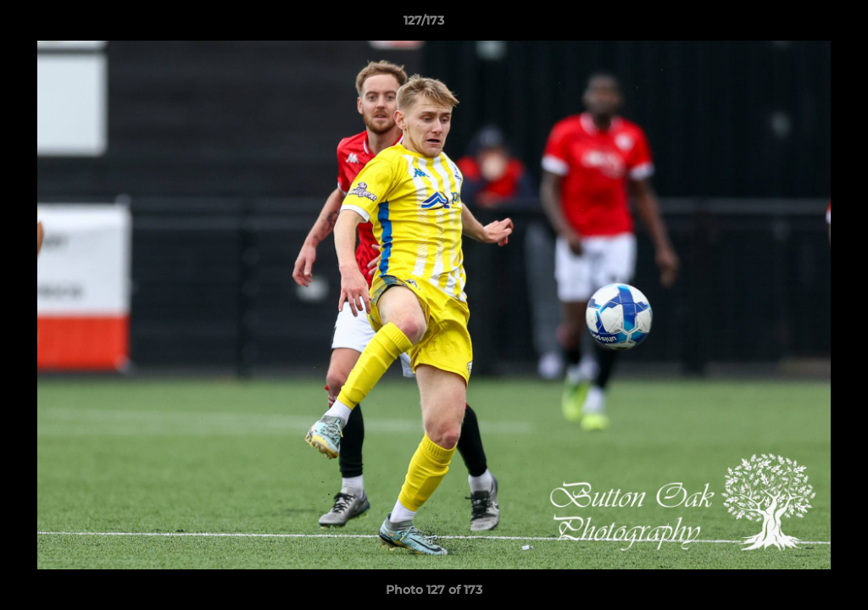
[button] (797, 25)
